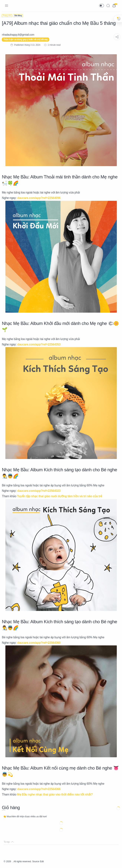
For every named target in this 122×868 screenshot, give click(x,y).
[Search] (108, 6)
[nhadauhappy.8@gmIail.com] (20, 35)
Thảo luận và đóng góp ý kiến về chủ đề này (27, 40)
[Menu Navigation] (6, 6)
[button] (102, 6)
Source (40, 861)
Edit (47, 861)
